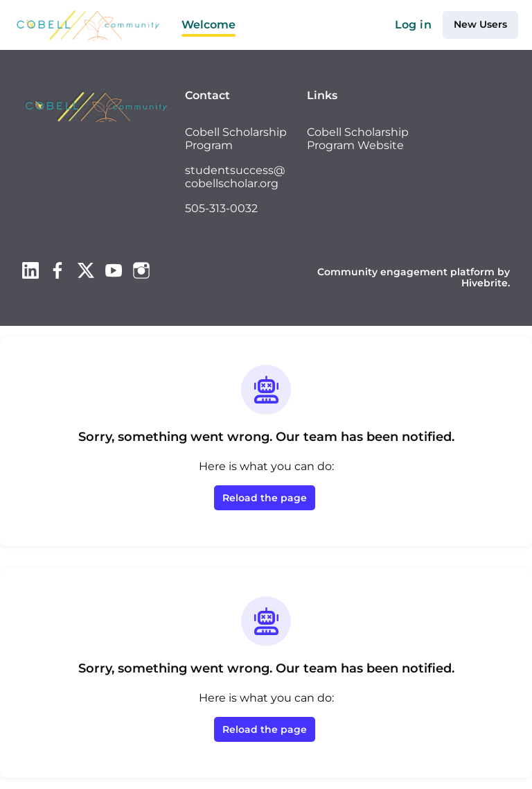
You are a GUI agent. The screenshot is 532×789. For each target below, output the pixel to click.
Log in (413, 25)
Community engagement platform (406, 272)
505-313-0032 (221, 208)
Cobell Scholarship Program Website (358, 139)
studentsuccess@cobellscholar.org (235, 177)
